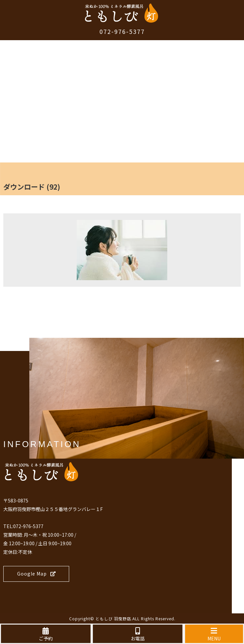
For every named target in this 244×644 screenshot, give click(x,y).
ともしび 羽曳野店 (113, 618)
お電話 (138, 634)
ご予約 (46, 634)
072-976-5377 (122, 31)
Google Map (37, 574)
